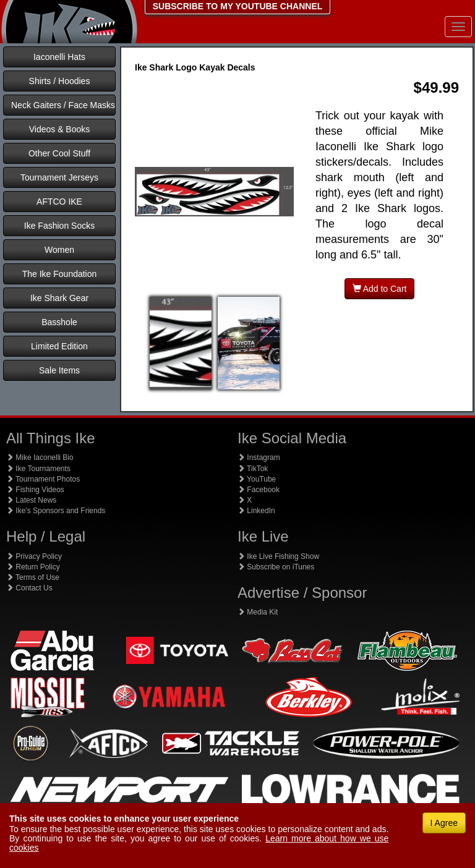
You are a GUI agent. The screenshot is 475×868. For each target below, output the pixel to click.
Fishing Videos (35, 490)
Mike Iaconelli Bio (40, 457)
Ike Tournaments (38, 469)
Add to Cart (380, 289)
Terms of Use (33, 577)
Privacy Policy (34, 556)
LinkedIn (256, 511)
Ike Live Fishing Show (278, 556)
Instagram (259, 457)
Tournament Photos (43, 479)
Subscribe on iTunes (276, 567)
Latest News (31, 500)
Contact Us (29, 588)
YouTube (257, 479)
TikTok (253, 469)
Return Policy (33, 567)
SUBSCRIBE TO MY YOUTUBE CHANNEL (238, 6)
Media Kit (258, 612)
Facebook (259, 490)
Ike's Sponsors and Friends (56, 511)
